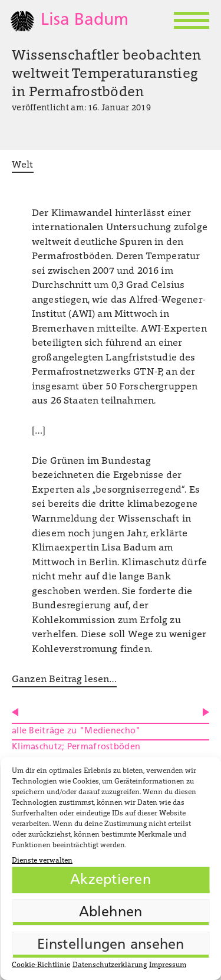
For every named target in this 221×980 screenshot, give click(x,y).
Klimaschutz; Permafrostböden (76, 747)
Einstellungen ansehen (111, 945)
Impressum (168, 965)
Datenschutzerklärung (110, 965)
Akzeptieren (111, 880)
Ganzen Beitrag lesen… (64, 680)
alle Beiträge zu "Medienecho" (76, 731)
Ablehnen (111, 913)
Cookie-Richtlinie (41, 965)
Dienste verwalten (42, 861)
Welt (23, 165)
